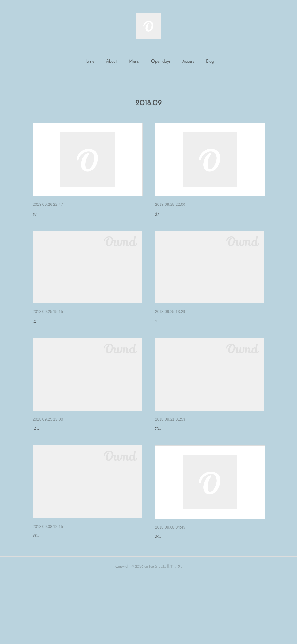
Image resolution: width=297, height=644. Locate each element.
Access (188, 61)
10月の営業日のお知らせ (58, 462)
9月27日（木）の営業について (64, 214)
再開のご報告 (169, 587)
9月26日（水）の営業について (186, 214)
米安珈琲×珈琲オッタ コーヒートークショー (79, 338)
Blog (210, 61)
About (112, 61)
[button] (89, 62)
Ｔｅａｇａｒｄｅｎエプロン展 (187, 338)
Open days (161, 61)
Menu (134, 61)
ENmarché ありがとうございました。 (71, 586)
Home (89, 61)
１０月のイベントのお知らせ (184, 462)
